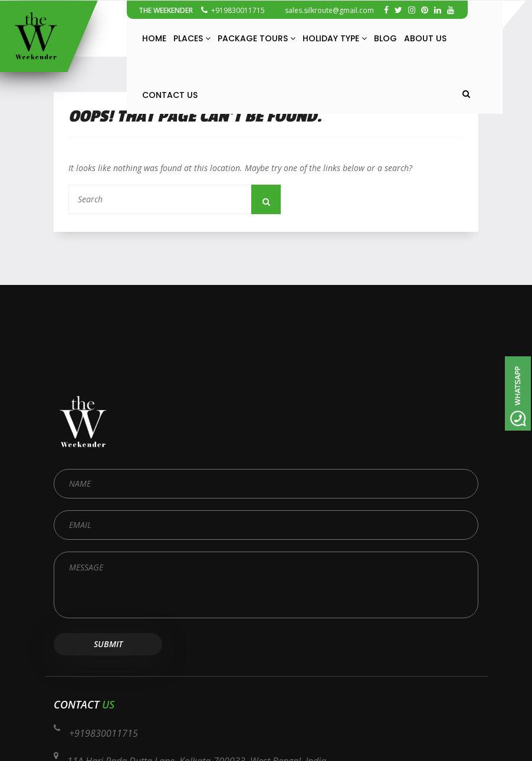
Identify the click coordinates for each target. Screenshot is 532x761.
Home (154, 38)
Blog (385, 38)
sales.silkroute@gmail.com (324, 10)
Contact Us (170, 95)
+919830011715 (233, 10)
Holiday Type (335, 38)
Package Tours (257, 38)
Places (192, 38)
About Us (425, 38)
